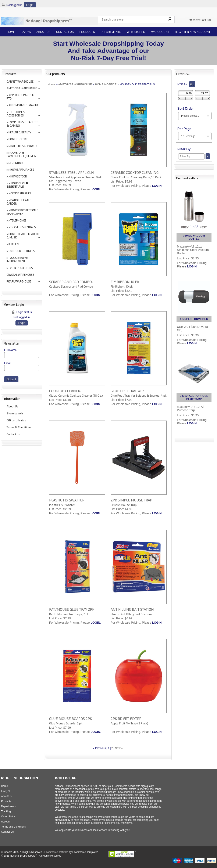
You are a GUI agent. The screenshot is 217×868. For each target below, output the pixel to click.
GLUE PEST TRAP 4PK (128, 391)
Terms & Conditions (19, 427)
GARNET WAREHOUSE (20, 82)
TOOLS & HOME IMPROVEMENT (17, 259)
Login (30, 5)
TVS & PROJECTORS (21, 268)
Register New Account (193, 32)
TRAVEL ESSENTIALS (23, 227)
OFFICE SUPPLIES (21, 193)
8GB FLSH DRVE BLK (194, 319)
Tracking (6, 811)
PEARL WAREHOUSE (19, 281)
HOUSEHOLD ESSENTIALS (17, 185)
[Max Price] (202, 93)
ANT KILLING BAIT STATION (132, 609)
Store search (15, 413)
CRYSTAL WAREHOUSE (20, 275)
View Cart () (200, 20)
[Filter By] (191, 156)
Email (8, 363)
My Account (160, 32)
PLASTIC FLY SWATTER (67, 500)
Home (11, 32)
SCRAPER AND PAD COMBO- (71, 282)
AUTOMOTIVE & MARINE (24, 105)
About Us (43, 32)
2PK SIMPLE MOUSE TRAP (131, 500)
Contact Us (65, 32)
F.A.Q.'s (26, 32)
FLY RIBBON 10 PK (125, 282)
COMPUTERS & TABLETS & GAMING (22, 124)
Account (6, 822)
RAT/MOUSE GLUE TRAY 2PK (72, 609)
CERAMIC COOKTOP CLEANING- (135, 172)
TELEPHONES (18, 220)
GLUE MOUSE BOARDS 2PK (71, 718)
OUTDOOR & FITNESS (22, 251)
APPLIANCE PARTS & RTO (21, 97)
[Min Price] (186, 93)
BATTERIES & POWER (24, 146)
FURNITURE (17, 163)
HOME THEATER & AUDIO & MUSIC (23, 236)
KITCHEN (14, 244)
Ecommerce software (56, 852)
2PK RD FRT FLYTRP (126, 718)
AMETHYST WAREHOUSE (22, 88)
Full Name (10, 350)
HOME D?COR (19, 176)
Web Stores (136, 32)
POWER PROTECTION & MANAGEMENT (23, 212)
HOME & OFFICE (18, 139)
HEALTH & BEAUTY (20, 132)
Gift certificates (16, 420)
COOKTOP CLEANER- (65, 391)
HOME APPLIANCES (22, 170)
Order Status (8, 817)
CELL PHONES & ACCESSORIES (17, 114)
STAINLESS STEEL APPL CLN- (72, 172)
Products (87, 32)
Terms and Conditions (13, 827)
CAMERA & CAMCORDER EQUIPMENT (22, 154)
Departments (111, 32)
